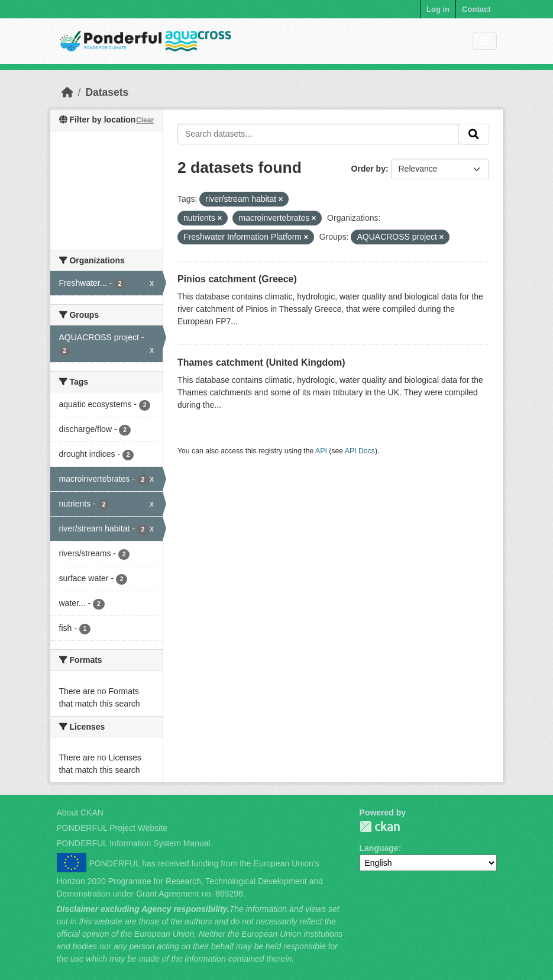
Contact (476, 9)
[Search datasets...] (318, 134)
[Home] (67, 92)
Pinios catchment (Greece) (237, 279)
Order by (368, 169)
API (321, 451)
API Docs (360, 451)
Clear (145, 120)
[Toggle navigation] (485, 41)
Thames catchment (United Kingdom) (261, 362)
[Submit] (474, 134)
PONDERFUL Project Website (112, 828)
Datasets (107, 92)
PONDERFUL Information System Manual (134, 843)
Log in (438, 9)
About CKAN (80, 813)
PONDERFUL (380, 826)
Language (379, 848)
